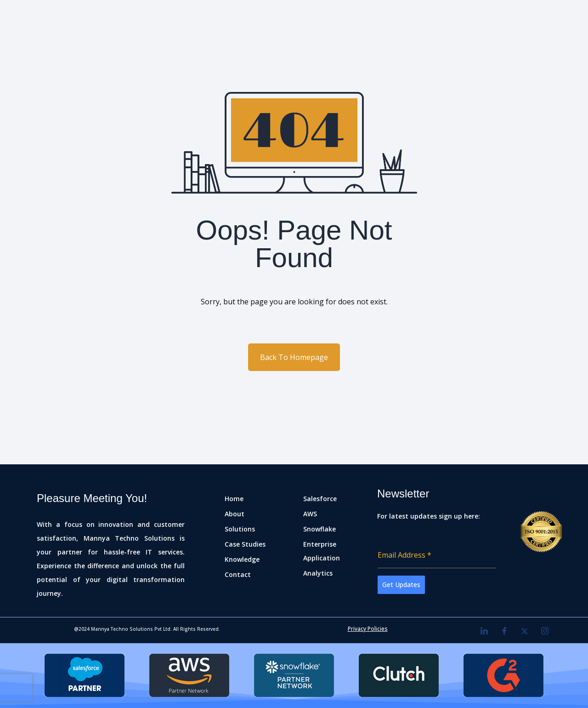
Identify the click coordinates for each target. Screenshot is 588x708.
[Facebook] (504, 631)
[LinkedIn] (484, 631)
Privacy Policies (368, 629)
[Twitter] (525, 631)
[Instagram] (545, 631)
